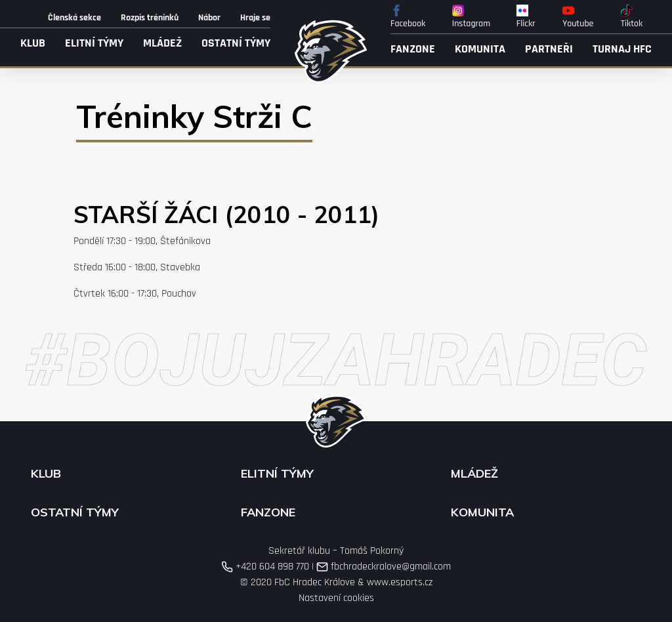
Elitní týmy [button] (94, 43)
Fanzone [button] (413, 49)
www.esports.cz (400, 582)
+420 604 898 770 (265, 567)
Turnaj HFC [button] (622, 49)
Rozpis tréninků (150, 18)
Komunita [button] (480, 49)
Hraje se (255, 18)
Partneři (549, 49)
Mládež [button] (162, 43)
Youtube (578, 17)
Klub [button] (33, 43)
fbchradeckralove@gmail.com (384, 567)
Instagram (471, 17)
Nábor (209, 18)
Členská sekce (74, 18)
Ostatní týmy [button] (236, 43)
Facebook (408, 17)
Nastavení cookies (336, 598)
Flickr (526, 17)
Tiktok (632, 17)
